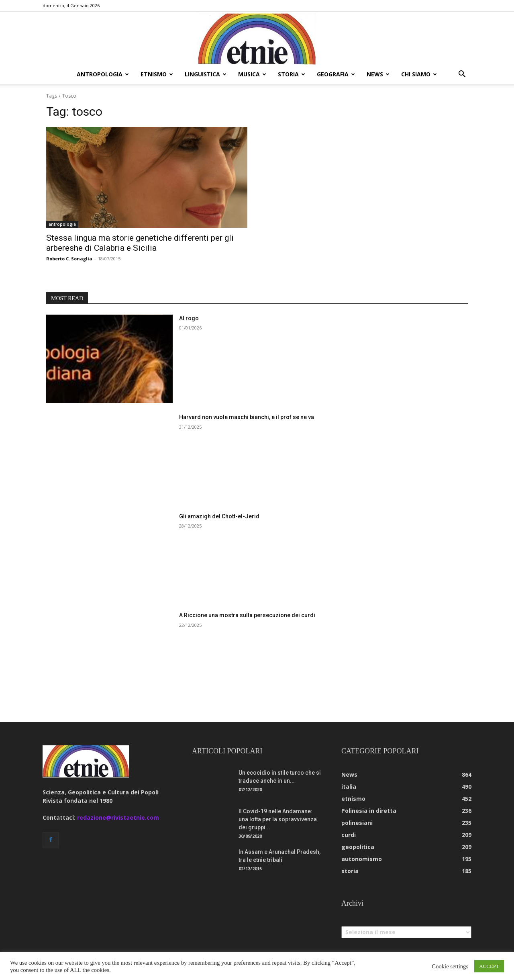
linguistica (206, 74)
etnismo (157, 74)
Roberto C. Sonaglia (69, 259)
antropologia (103, 74)
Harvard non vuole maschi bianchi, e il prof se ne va (247, 417)
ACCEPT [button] (489, 966)
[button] (462, 75)
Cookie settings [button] (450, 966)
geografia (336, 74)
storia (292, 74)
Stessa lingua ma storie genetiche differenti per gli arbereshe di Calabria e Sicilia (140, 243)
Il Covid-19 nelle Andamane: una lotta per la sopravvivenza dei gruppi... (278, 819)
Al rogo (189, 318)
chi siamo (419, 74)
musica (252, 74)
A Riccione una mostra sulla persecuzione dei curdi (247, 615)
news (378, 74)
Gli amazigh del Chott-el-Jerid (219, 516)
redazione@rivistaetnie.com (118, 817)
